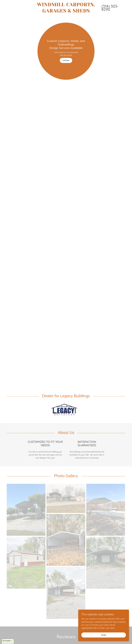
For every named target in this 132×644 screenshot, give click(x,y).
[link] (66, 12)
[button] (8, 642)
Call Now (66, 60)
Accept (104, 635)
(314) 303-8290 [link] (110, 8)
